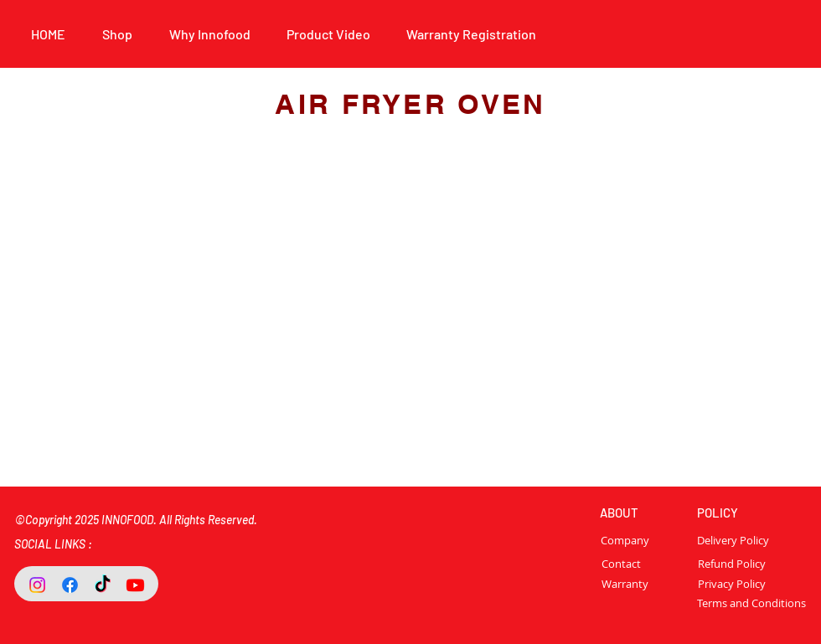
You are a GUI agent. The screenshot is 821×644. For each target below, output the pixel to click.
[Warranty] (625, 584)
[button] (209, 34)
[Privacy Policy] (731, 584)
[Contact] (621, 564)
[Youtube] (135, 585)
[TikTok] (103, 585)
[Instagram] (37, 585)
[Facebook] (70, 585)
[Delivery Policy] (733, 540)
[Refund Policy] (731, 564)
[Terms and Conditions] (751, 603)
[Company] (641, 540)
